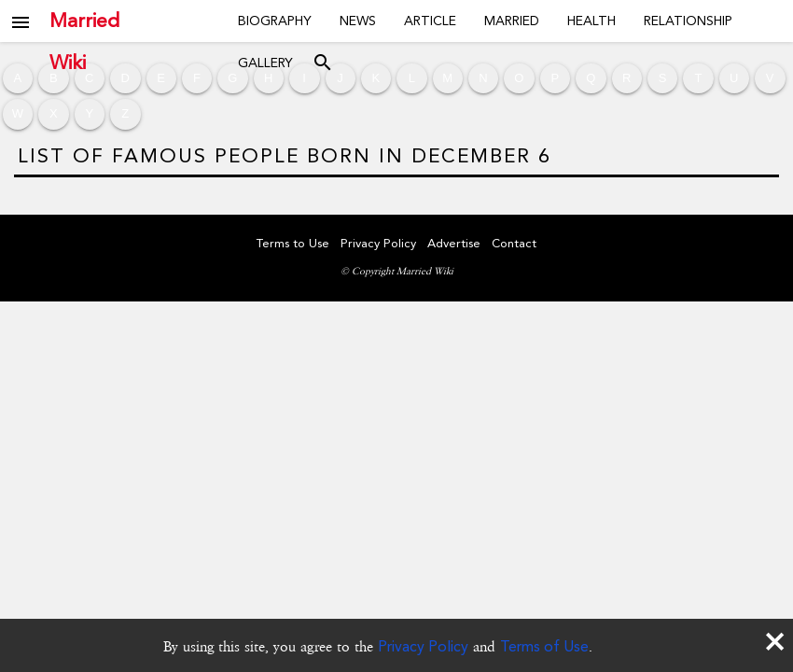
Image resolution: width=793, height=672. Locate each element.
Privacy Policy (423, 646)
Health (591, 21)
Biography (275, 21)
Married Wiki (84, 21)
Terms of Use (544, 646)
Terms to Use (293, 243)
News (358, 21)
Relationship (688, 21)
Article (430, 21)
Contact (514, 243)
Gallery (265, 63)
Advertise (454, 243)
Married (512, 21)
